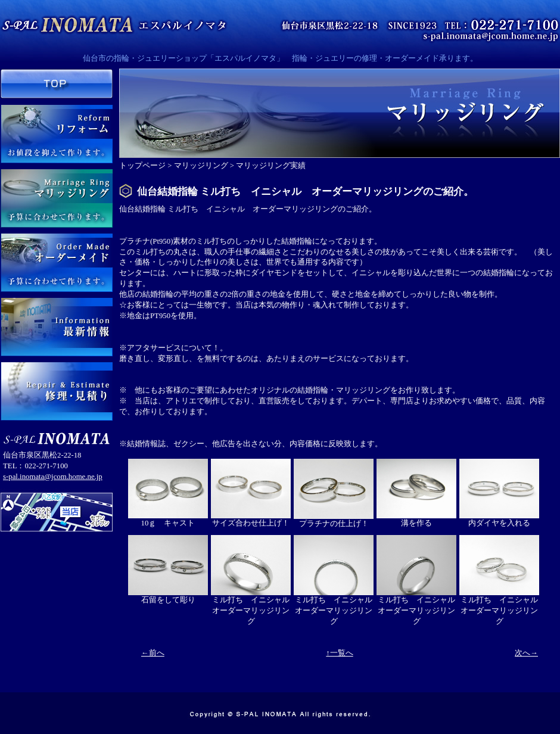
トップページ (142, 166)
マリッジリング (201, 166)
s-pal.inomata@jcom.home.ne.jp (53, 477)
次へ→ (526, 653)
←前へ (153, 653)
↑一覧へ (339, 653)
